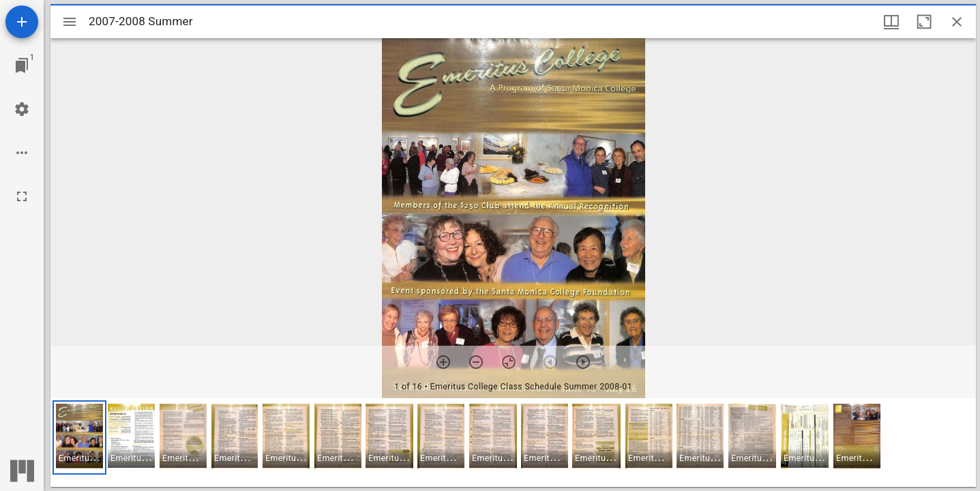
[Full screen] (22, 196)
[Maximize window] (924, 22)
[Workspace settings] (22, 109)
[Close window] (957, 22)
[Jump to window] (22, 65)
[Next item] (583, 362)
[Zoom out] (476, 362)
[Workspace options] (22, 153)
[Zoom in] (443, 362)
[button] (79, 437)
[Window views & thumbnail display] (891, 22)
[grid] (513, 443)
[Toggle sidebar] (70, 22)
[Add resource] (22, 22)
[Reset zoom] (509, 362)
